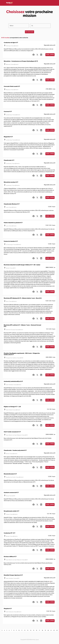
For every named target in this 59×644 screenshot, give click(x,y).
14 (31, 630)
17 (39, 630)
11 (22, 630)
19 (45, 630)
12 (25, 630)
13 (28, 630)
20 (48, 630)
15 (34, 630)
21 (51, 630)
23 (57, 630)
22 (54, 630)
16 (36, 630)
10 (19, 630)
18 (42, 630)
